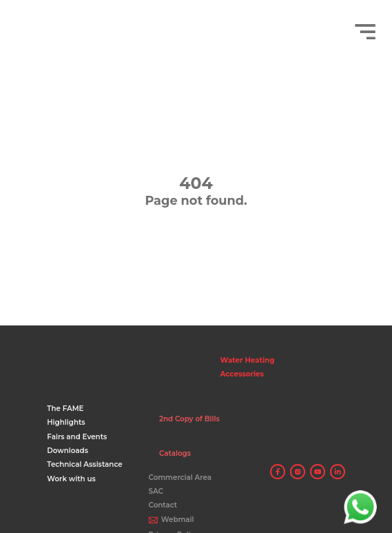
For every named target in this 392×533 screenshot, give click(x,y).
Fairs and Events (77, 437)
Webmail (178, 520)
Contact (163, 505)
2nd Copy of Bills (189, 419)
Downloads (68, 451)
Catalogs (175, 453)
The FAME (65, 409)
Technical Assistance (84, 464)
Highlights (66, 422)
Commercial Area (180, 477)
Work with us (71, 479)
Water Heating (248, 360)
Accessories (243, 374)
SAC (155, 491)
